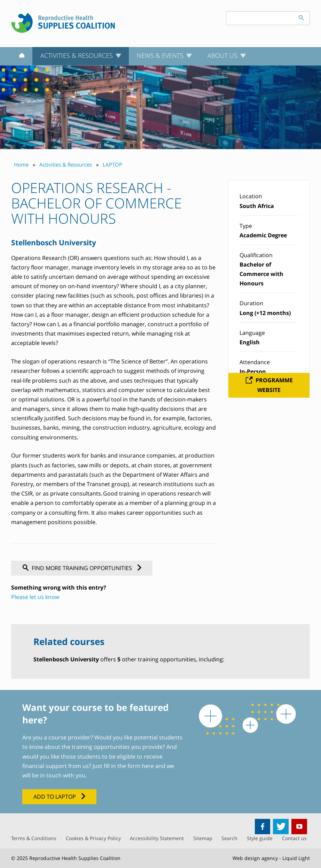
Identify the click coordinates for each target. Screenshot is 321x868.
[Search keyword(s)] (260, 18)
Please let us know (35, 597)
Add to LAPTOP (55, 797)
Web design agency (255, 858)
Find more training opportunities (82, 568)
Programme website (274, 385)
